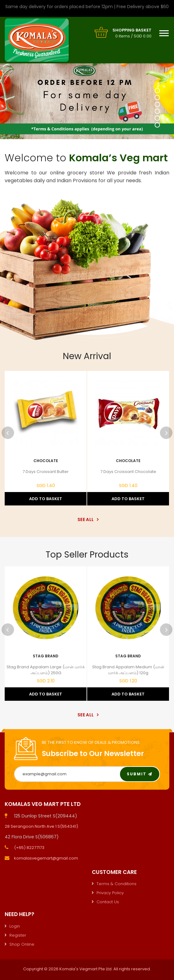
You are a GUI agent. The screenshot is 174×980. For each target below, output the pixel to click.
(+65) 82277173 (29, 848)
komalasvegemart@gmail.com (46, 858)
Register (18, 935)
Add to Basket (46, 499)
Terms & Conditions (117, 884)
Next (166, 433)
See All (87, 519)
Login (15, 926)
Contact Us (108, 902)
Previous (8, 433)
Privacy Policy (110, 893)
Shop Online (22, 944)
